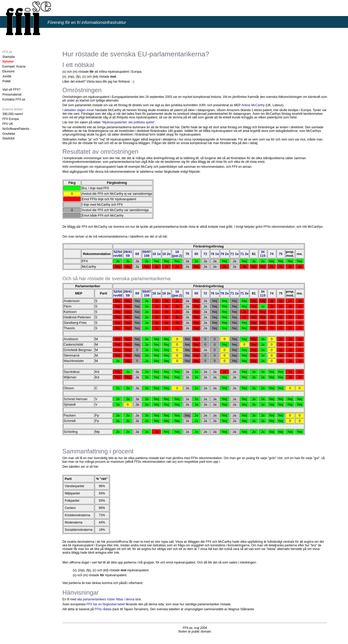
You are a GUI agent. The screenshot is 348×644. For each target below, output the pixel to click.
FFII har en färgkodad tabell (106, 604)
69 (137, 254)
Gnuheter (9, 134)
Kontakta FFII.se (14, 99)
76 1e (215, 254)
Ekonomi (8, 71)
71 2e (244, 254)
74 (272, 254)
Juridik (7, 76)
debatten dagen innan (79, 110)
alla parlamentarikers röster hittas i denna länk (109, 599)
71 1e (234, 254)
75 (281, 254)
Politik (6, 81)
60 (196, 254)
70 (187, 254)
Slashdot (8, 138)
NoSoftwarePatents (16, 129)
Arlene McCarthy (253, 105)
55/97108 (147, 254)
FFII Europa (11, 119)
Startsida (8, 57)
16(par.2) (177, 254)
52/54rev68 (118, 254)
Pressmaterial (12, 95)
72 (205, 254)
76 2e (225, 254)
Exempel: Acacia (14, 66)
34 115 (263, 254)
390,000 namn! (13, 114)
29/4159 (128, 254)
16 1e (156, 254)
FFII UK (8, 124)
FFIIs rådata (103, 609)
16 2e (166, 254)
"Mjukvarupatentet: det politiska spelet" (128, 122)
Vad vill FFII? (11, 90)
